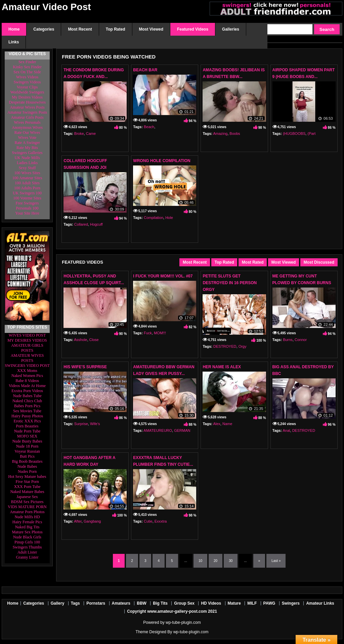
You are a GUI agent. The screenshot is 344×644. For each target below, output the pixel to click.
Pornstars (96, 603)
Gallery (58, 603)
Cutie (148, 521)
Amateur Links (320, 603)
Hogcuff (96, 224)
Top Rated (224, 262)
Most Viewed (284, 262)
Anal (287, 430)
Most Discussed (319, 262)
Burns (288, 340)
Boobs (235, 134)
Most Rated (253, 262)
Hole (169, 218)
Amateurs (121, 603)
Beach (149, 127)
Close (94, 340)
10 (200, 561)
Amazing (220, 134)
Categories (34, 603)
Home (13, 603)
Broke (79, 134)
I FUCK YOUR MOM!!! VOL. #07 (163, 276)
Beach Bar (145, 70)
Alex (217, 424)
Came (91, 134)
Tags (75, 603)
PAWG (269, 603)
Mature (234, 603)
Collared (81, 224)
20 (216, 561)
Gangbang (92, 521)
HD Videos (211, 603)
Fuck (148, 333)
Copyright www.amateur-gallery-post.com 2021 (172, 611)
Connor (301, 340)
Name (227, 424)
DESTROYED (225, 346)
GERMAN (182, 430)
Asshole (80, 340)
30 (231, 561)
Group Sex (184, 603)
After (78, 521)
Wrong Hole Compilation (162, 161)
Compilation (154, 218)
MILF (252, 603)
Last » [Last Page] (276, 561)
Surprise (81, 424)
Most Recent (195, 262)
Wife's (95, 424)
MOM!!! (160, 333)
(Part (311, 134)
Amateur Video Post (46, 7)
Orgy (243, 346)
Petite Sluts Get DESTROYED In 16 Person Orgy (230, 283)
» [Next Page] (259, 561)
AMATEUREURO (158, 430)
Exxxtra (161, 521)
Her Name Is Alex (222, 367)
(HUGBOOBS (294, 134)
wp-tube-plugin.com (183, 622)
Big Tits (160, 603)
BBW (142, 603)
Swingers (291, 603)
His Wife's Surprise (85, 367)
